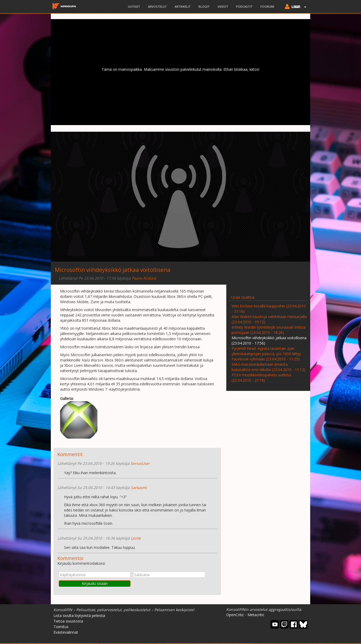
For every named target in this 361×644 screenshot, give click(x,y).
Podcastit (244, 6)
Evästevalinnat (66, 632)
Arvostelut (157, 6)
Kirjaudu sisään (95, 583)
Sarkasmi (139, 488)
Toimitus (61, 627)
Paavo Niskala (144, 278)
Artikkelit (183, 6)
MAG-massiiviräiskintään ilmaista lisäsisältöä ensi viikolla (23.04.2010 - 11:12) (269, 367)
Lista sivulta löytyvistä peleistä (79, 616)
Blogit (204, 6)
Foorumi (267, 6)
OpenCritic (235, 615)
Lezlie (136, 538)
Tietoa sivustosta (68, 621)
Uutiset (134, 6)
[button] (294, 7)
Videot (223, 6)
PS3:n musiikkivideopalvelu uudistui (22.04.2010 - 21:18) (261, 378)
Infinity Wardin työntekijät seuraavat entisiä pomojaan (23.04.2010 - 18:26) (269, 330)
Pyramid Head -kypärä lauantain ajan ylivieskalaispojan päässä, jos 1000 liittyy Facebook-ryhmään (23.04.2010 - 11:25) (266, 354)
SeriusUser (140, 463)
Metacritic (256, 615)
